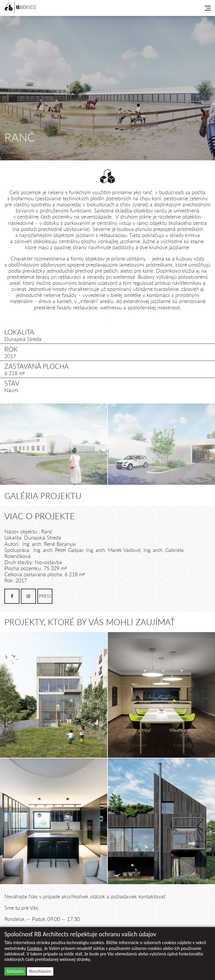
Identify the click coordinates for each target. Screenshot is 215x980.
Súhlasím (15, 971)
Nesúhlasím (40, 971)
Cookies (34, 948)
